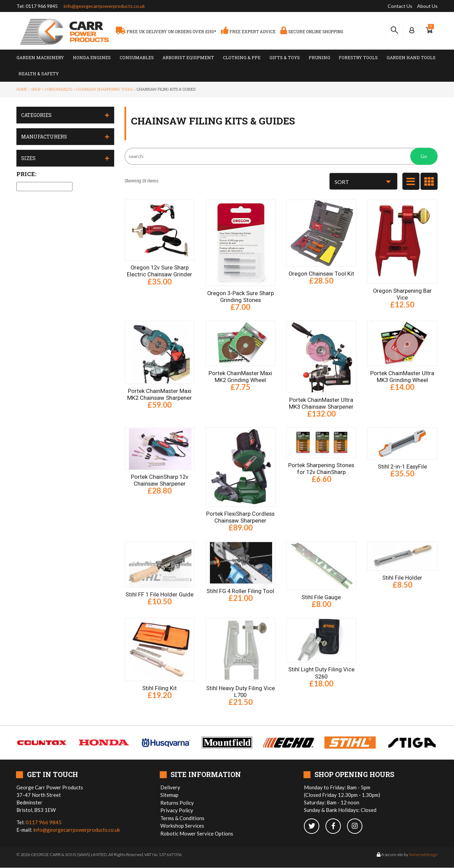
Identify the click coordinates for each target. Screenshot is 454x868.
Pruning (319, 57)
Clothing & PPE (242, 57)
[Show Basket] (429, 31)
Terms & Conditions (182, 818)
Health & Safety (39, 74)
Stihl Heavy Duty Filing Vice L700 (241, 692)
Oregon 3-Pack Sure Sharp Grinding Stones (240, 297)
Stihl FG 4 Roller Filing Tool (240, 591)
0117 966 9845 (42, 6)
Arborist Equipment (188, 57)
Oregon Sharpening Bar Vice (402, 294)
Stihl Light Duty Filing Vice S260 (321, 673)
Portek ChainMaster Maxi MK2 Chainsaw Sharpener (159, 394)
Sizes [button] (28, 158)
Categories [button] (36, 115)
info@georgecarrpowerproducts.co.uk (104, 6)
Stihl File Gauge (321, 597)
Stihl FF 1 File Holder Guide (159, 594)
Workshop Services (182, 826)
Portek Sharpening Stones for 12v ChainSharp (321, 469)
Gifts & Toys (285, 57)
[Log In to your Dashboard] (412, 31)
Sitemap (169, 795)
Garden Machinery (40, 57)
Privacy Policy (177, 811)
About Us (427, 6)
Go (424, 156)
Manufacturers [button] (44, 137)
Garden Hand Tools (411, 57)
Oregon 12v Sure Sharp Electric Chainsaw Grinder (159, 271)
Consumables (137, 57)
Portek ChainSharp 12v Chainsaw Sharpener (160, 481)
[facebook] (336, 826)
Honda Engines (92, 57)
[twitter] (315, 826)
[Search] (281, 156)
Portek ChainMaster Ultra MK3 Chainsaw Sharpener (321, 403)
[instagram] (357, 826)
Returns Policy (177, 803)
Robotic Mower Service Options (197, 833)
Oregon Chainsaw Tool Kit (321, 274)
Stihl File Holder (402, 578)
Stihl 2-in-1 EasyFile (402, 466)
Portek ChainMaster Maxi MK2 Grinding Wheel (240, 377)
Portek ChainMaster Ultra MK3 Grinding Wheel (402, 377)
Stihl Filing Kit (159, 688)
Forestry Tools (358, 57)
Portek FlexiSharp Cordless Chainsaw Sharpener (240, 517)
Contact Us (400, 6)
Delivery (170, 787)
